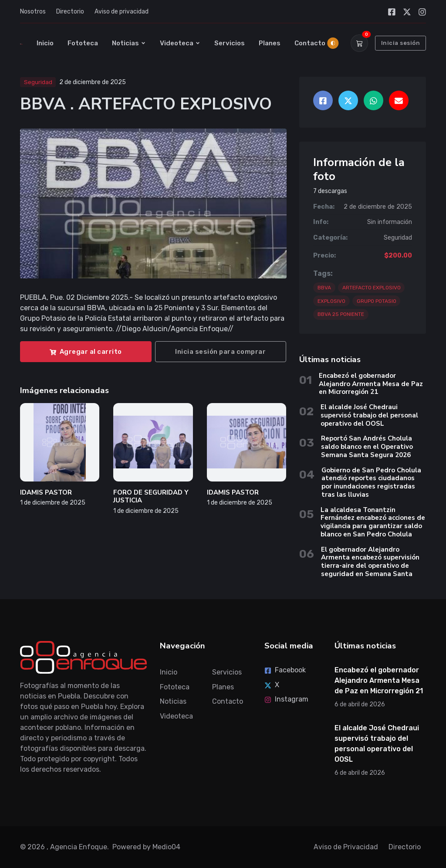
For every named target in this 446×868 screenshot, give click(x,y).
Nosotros (33, 12)
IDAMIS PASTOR (46, 492)
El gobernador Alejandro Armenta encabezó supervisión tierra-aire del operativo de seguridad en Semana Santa (370, 562)
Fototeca (83, 43)
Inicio (45, 43)
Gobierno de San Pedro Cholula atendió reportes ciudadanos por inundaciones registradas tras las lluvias (371, 482)
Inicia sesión (401, 43)
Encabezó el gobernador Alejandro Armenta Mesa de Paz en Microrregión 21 (371, 384)
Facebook (285, 670)
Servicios (230, 43)
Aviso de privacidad (122, 12)
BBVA (324, 288)
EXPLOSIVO (331, 301)
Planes (270, 43)
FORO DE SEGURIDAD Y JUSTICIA (151, 497)
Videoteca (180, 43)
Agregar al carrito (86, 352)
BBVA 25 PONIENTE (341, 314)
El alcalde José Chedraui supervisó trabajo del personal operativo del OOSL (369, 415)
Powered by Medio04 (146, 847)
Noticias (129, 43)
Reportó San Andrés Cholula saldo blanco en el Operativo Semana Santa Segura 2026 (367, 447)
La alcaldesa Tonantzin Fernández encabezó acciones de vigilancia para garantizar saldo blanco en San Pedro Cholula (373, 522)
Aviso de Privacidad (346, 847)
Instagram (286, 699)
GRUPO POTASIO (377, 301)
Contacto (310, 43)
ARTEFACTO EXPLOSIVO (372, 288)
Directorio (70, 12)
